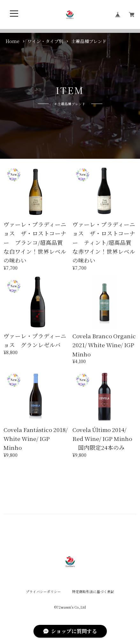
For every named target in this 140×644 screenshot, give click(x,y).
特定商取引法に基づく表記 (93, 592)
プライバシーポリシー (43, 592)
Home (13, 41)
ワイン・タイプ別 (45, 41)
